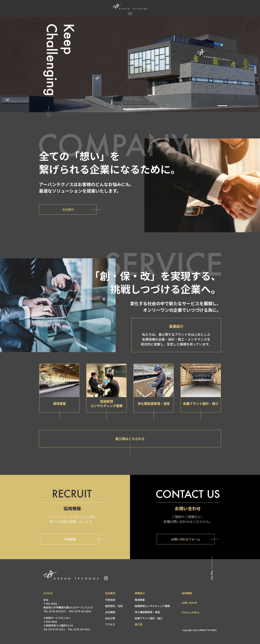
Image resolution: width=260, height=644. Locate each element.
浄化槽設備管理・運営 (147, 612)
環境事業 (140, 600)
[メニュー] (130, 14)
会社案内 (110, 593)
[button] (222, 106)
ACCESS (48, 593)
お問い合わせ (189, 603)
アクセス (110, 624)
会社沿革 (110, 618)
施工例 (138, 624)
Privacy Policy (191, 612)
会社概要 (110, 612)
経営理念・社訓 (114, 606)
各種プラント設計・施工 (149, 618)
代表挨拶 (110, 600)
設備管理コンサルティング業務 (152, 606)
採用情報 (187, 593)
